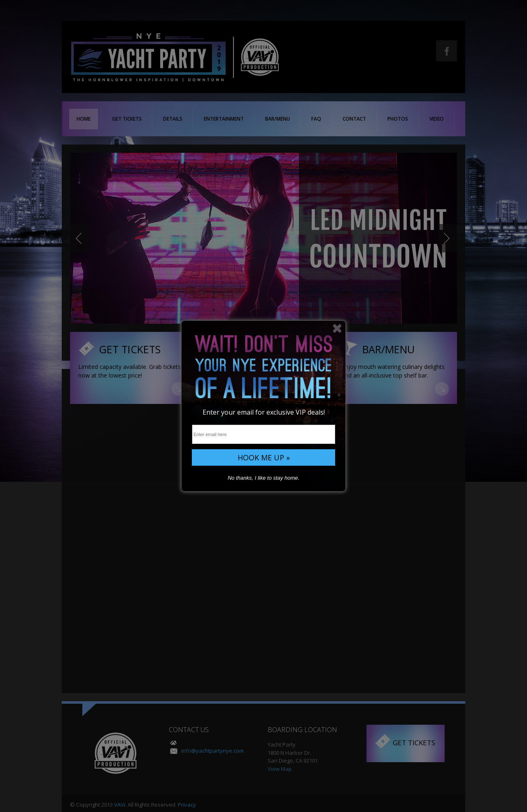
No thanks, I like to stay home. (263, 478)
